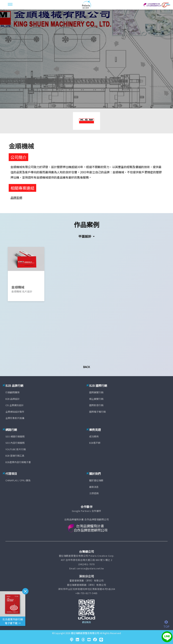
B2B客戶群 (95, 443)
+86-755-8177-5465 (86, 593)
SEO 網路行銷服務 (15, 436)
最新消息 (94, 487)
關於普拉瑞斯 (96, 480)
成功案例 (94, 436)
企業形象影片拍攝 (15, 418)
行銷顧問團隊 (12, 392)
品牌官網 (16, 198)
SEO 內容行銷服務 (15, 443)
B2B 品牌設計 (12, 399)
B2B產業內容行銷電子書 (18, 462)
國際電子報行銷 (97, 412)
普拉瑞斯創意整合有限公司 (85, 633)
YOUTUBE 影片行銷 (16, 449)
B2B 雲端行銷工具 (15, 456)
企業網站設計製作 (15, 412)
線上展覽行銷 (96, 399)
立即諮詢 (94, 493)
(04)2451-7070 (86, 564)
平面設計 (85, 236)
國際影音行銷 (96, 405)
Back (86, 367)
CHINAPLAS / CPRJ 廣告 (18, 480)
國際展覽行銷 (96, 392)
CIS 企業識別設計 (14, 405)
